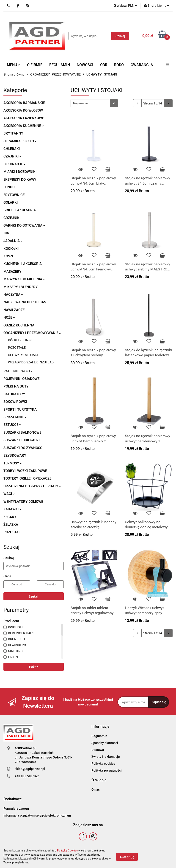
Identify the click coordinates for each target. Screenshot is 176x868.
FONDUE (10, 187)
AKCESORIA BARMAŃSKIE (24, 103)
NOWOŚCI (85, 65)
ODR (104, 65)
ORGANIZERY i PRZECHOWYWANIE (32, 333)
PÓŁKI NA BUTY (16, 386)
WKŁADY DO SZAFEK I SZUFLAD (31, 362)
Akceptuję (127, 857)
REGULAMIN (60, 65)
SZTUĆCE (12, 425)
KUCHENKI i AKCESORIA (23, 264)
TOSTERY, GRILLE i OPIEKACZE (27, 478)
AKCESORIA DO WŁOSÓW (23, 110)
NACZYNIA (13, 295)
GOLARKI (11, 202)
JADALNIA (13, 241)
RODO (119, 65)
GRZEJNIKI (12, 218)
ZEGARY (10, 517)
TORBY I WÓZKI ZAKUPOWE (25, 471)
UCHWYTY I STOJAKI (23, 355)
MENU (14, 65)
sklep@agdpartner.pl (30, 769)
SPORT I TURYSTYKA (20, 410)
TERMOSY (13, 463)
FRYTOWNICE (14, 195)
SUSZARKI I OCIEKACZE (22, 440)
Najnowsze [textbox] (80, 103)
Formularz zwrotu (16, 809)
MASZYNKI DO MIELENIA (24, 279)
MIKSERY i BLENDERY (21, 287)
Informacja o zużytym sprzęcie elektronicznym (37, 815)
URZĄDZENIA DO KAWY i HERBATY (32, 486)
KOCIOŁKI (11, 249)
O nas (96, 789)
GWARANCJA (142, 65)
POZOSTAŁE (17, 348)
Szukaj (33, 596)
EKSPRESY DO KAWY (20, 180)
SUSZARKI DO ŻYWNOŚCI (23, 448)
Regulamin (99, 736)
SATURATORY (14, 394)
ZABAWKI (12, 509)
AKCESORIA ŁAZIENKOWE (24, 118)
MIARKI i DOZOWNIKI (20, 172)
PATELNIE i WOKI (18, 371)
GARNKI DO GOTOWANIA (24, 225)
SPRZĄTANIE (15, 417)
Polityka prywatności (107, 770)
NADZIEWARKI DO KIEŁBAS (25, 302)
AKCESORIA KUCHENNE (24, 126)
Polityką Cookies (67, 851)
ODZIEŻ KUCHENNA (19, 325)
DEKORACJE (14, 164)
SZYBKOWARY (15, 455)
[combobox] (94, 103)
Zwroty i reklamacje (106, 757)
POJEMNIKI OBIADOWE (21, 379)
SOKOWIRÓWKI (15, 402)
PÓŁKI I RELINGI (20, 340)
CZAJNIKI (12, 156)
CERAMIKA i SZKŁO (20, 141)
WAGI (9, 494)
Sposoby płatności (105, 743)
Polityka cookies (103, 764)
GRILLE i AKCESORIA (20, 210)
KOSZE (9, 256)
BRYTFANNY (13, 133)
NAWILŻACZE (14, 310)
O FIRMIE (35, 65)
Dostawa (98, 750)
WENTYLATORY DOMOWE (23, 502)
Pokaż (34, 667)
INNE (7, 233)
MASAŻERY (12, 272)
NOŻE (9, 317)
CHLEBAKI (12, 149)
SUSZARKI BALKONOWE (22, 433)
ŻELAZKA (11, 525)
